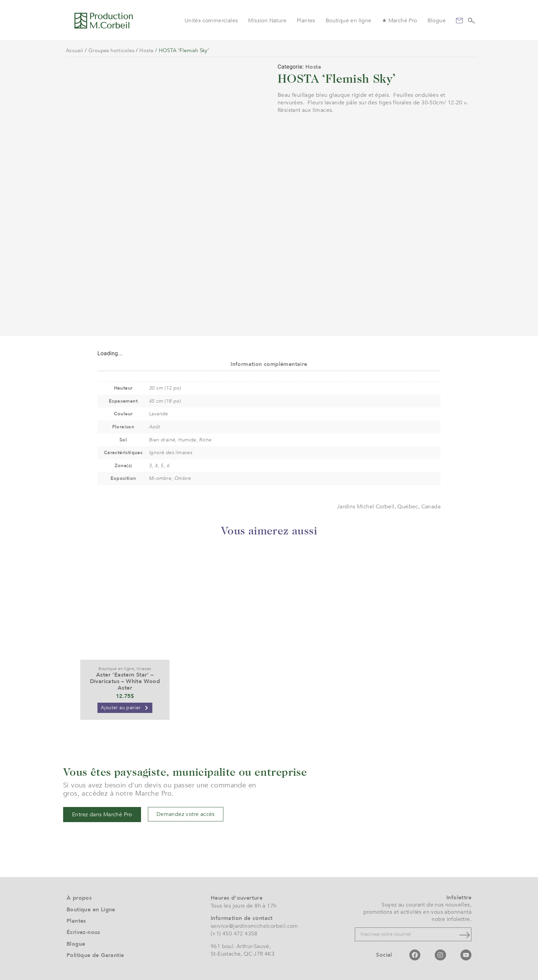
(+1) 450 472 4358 (234, 934)
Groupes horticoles (111, 50)
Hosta (146, 50)
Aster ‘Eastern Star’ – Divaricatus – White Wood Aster (125, 681)
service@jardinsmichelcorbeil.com (254, 926)
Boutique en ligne (349, 21)
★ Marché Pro (400, 21)
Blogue (437, 21)
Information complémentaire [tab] (269, 364)
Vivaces (144, 669)
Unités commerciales (211, 21)
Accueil (75, 50)
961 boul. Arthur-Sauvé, (241, 946)
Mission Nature (267, 21)
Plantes (306, 21)
